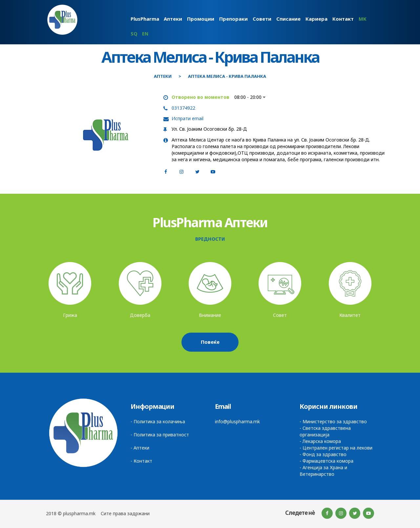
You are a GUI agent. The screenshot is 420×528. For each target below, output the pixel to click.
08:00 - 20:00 (250, 97)
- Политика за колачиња (158, 421)
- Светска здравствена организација (325, 431)
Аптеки (163, 76)
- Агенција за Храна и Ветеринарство (323, 471)
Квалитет (350, 315)
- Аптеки (140, 448)
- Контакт (141, 461)
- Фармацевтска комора (326, 461)
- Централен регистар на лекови (336, 448)
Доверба (140, 315)
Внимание (210, 315)
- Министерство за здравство (333, 421)
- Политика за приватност (160, 435)
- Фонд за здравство (323, 454)
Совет (280, 315)
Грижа (70, 315)
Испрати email (188, 118)
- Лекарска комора (320, 441)
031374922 (183, 108)
